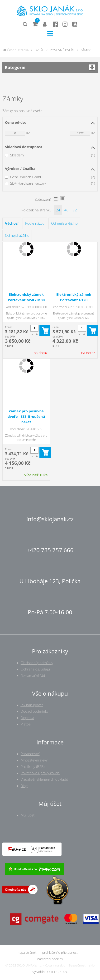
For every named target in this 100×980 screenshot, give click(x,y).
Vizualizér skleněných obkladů (44, 779)
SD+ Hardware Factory (28, 183)
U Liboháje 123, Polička (50, 581)
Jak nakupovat (32, 705)
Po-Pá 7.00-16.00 (50, 612)
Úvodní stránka (16, 50)
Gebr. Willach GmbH (26, 177)
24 (58, 210)
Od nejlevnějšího (64, 223)
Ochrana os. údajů (35, 669)
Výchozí (12, 223)
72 (75, 210)
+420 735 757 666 (50, 550)
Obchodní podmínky (37, 663)
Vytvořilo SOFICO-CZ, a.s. (50, 972)
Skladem (17, 155)
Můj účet (28, 815)
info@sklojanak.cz (50, 519)
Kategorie (50, 67)
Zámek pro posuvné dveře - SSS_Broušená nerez (26, 416)
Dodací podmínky (35, 711)
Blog (24, 786)
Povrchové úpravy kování (40, 773)
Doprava (27, 718)
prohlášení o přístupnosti (60, 953)
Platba (26, 724)
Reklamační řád (33, 675)
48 (66, 210)
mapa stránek (26, 953)
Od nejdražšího (17, 235)
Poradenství (30, 754)
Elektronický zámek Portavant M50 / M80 (26, 297)
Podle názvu (35, 223)
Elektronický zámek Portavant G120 (74, 297)
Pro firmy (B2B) (33, 766)
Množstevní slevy (34, 760)
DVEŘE (39, 50)
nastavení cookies (50, 959)
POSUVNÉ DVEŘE (62, 50)
